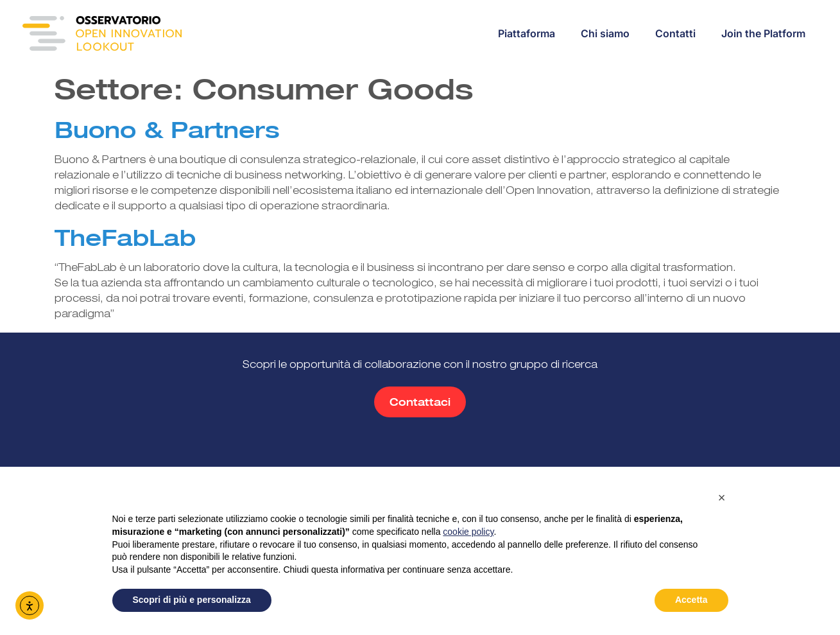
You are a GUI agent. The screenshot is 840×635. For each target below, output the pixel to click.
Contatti (675, 33)
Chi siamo (605, 33)
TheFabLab (125, 238)
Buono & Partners (167, 130)
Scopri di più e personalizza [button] (192, 600)
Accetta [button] (691, 600)
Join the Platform (763, 33)
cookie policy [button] (468, 532)
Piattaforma (527, 33)
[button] (722, 498)
